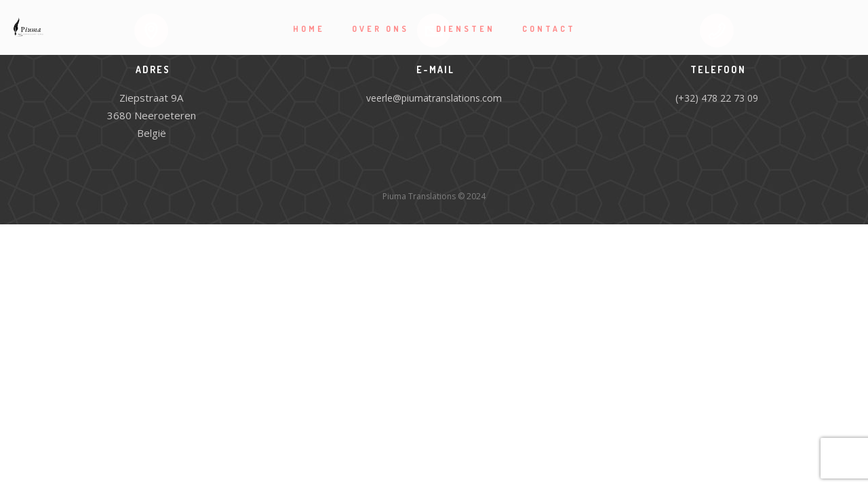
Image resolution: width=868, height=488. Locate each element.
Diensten (466, 29)
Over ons (380, 29)
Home (309, 29)
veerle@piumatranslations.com (434, 98)
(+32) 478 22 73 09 (717, 98)
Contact (549, 29)
